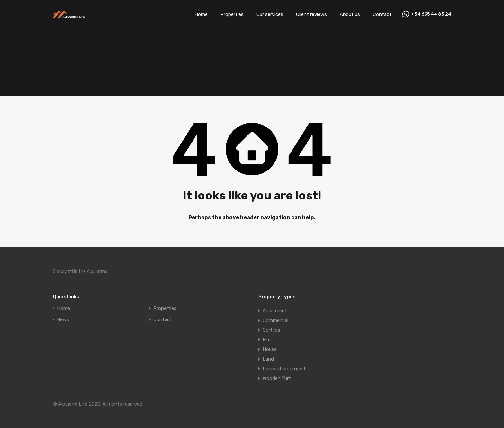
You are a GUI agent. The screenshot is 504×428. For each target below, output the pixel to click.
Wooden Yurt (277, 378)
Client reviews (311, 14)
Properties (232, 14)
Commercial (275, 320)
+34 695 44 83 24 (431, 14)
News (63, 320)
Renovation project (284, 369)
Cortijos (271, 330)
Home (201, 14)
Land (268, 359)
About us (350, 14)
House (270, 349)
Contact (382, 14)
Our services (270, 14)
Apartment (275, 311)
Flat (267, 340)
